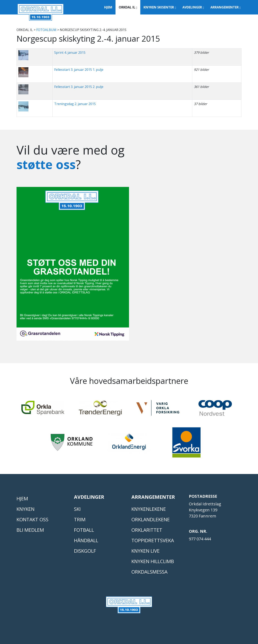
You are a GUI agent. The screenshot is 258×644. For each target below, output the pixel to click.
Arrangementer (226, 7)
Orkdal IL (128, 7)
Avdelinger (193, 7)
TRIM (80, 519)
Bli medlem (30, 530)
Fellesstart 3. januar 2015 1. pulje (79, 70)
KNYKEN (25, 509)
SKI (77, 509)
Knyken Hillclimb (153, 561)
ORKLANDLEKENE (151, 519)
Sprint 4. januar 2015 (70, 53)
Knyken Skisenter (160, 7)
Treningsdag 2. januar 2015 (75, 104)
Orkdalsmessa (149, 572)
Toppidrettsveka (153, 540)
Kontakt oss (32, 519)
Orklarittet (147, 530)
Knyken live (146, 551)
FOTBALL (84, 530)
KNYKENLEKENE (149, 509)
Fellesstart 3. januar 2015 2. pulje (79, 87)
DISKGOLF (85, 551)
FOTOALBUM (46, 30)
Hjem (108, 7)
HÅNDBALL (86, 540)
